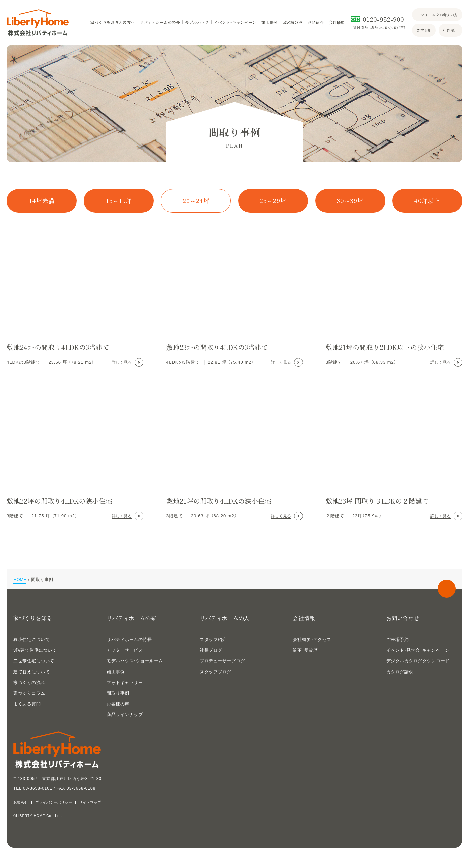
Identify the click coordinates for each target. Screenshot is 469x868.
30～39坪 (350, 201)
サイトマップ (90, 802)
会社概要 (337, 22)
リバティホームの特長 (160, 22)
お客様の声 (292, 22)
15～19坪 (119, 201)
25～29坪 (273, 201)
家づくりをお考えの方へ (113, 22)
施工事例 (269, 22)
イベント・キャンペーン (235, 22)
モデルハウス (197, 22)
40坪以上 (427, 201)
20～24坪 (196, 201)
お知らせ (21, 802)
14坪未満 (42, 201)
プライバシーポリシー (54, 802)
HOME (20, 580)
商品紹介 (316, 22)
